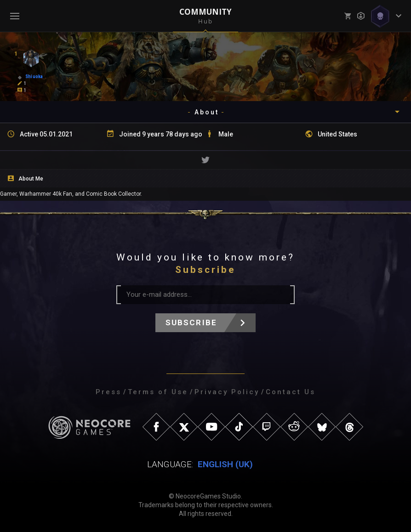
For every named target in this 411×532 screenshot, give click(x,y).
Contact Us (291, 392)
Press (108, 392)
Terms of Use (158, 392)
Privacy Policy (227, 392)
